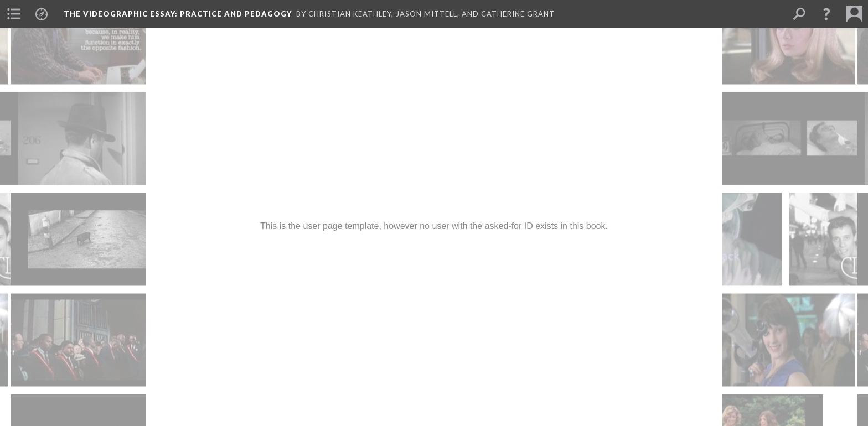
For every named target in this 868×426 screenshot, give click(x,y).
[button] (826, 14)
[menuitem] (14, 14)
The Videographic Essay (178, 14)
